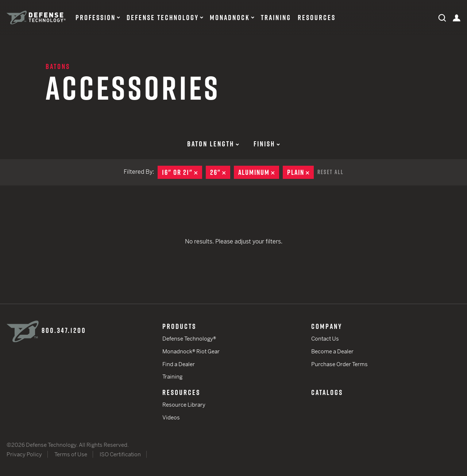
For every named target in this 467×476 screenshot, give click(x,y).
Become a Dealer (332, 351)
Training (276, 18)
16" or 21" (182, 172)
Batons (58, 66)
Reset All (331, 172)
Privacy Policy (24, 454)
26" (220, 172)
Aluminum (259, 172)
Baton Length (213, 144)
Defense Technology (163, 18)
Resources (317, 18)
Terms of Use (71, 454)
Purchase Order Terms (339, 364)
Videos (171, 417)
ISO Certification (120, 454)
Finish (267, 144)
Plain (300, 172)
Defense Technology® (189, 339)
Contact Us (325, 339)
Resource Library (184, 405)
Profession (96, 18)
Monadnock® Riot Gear (191, 351)
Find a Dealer (179, 364)
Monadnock (230, 18)
